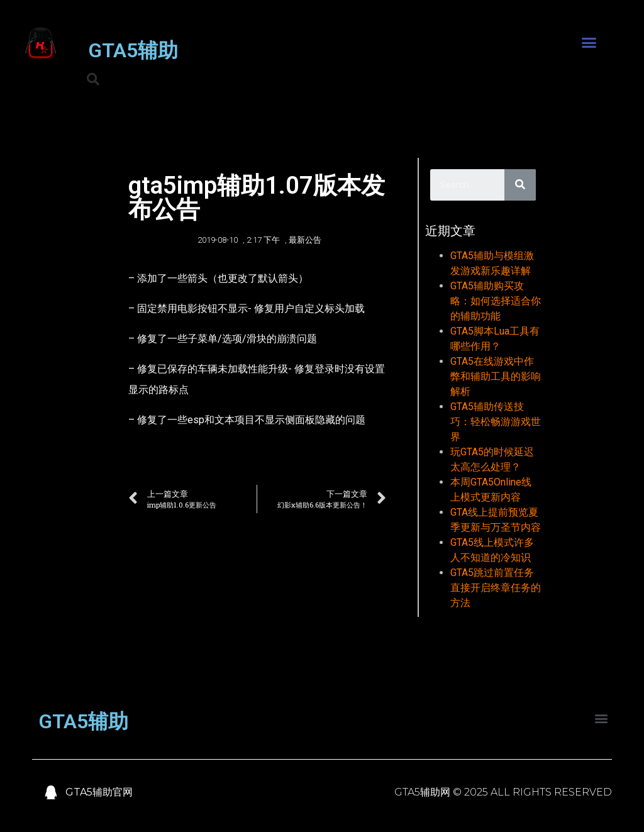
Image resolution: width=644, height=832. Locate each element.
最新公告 (305, 240)
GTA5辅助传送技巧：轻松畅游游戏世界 (496, 422)
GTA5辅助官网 (99, 792)
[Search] (520, 185)
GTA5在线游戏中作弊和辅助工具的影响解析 (496, 376)
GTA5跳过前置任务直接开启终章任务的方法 (496, 588)
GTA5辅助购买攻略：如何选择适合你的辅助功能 (496, 301)
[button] (589, 43)
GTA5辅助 (133, 50)
